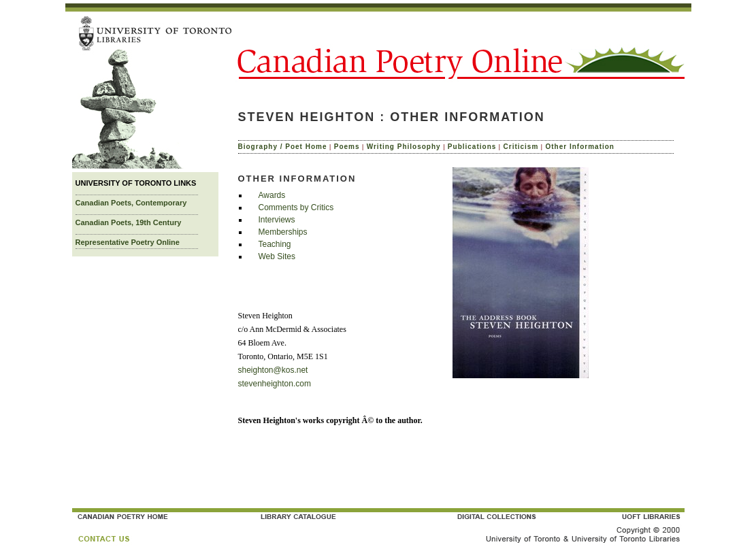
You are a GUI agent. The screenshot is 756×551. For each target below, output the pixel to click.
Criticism (521, 147)
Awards (272, 195)
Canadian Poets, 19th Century (129, 222)
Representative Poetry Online (128, 242)
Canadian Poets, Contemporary (131, 203)
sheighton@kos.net (273, 370)
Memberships (283, 232)
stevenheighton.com (275, 384)
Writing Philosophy (404, 147)
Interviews (277, 220)
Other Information (580, 147)
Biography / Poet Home (283, 147)
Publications (472, 147)
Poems (347, 147)
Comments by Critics (296, 207)
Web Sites (277, 256)
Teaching (275, 244)
